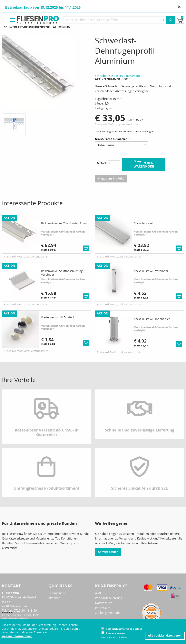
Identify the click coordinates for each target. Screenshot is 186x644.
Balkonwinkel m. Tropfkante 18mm (64, 223)
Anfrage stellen (108, 552)
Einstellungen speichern (114, 638)
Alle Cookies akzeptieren (165, 636)
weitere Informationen (17, 636)
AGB (98, 593)
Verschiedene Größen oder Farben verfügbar (63, 233)
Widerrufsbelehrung (109, 598)
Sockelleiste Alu (144, 223)
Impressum (103, 608)
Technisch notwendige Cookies (124, 629)
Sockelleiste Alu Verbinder (151, 271)
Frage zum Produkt (111, 179)
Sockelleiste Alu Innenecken (152, 319)
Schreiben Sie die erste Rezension (117, 76)
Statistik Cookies (116, 633)
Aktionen (54, 598)
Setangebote (57, 593)
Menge (102, 163)
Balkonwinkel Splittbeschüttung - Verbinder (63, 273)
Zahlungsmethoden (108, 613)
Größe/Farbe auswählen (111, 139)
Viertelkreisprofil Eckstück (58, 317)
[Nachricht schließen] (179, 7)
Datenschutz (103, 603)
